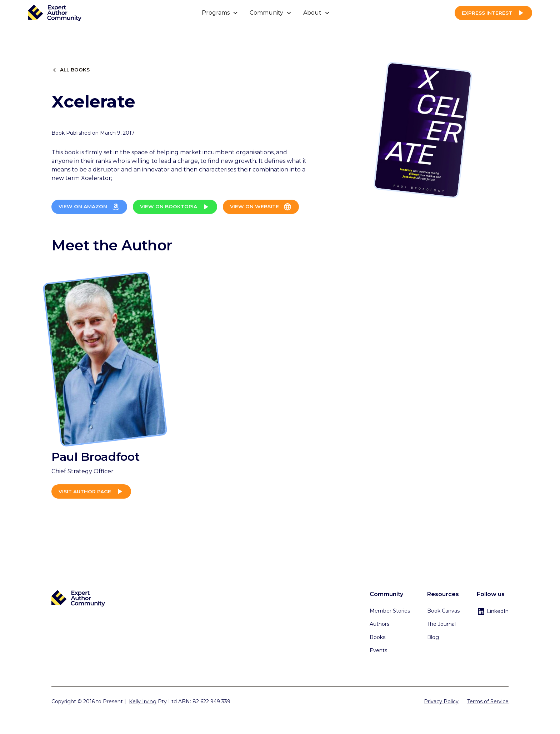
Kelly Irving (143, 701)
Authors (379, 624)
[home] (55, 13)
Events (378, 650)
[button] (220, 13)
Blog (433, 637)
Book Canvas (443, 611)
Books (377, 637)
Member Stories (390, 611)
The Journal (441, 624)
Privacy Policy (441, 701)
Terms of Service (488, 701)
